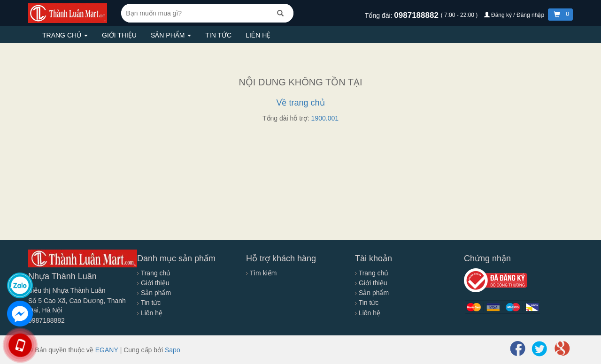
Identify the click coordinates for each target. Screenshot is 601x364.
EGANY (107, 350)
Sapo (173, 350)
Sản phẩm (171, 35)
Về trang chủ (300, 103)
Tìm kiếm (261, 273)
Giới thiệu (119, 35)
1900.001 (325, 118)
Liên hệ (258, 35)
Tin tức (218, 35)
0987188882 (417, 15)
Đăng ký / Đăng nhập (515, 15)
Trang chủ (65, 35)
